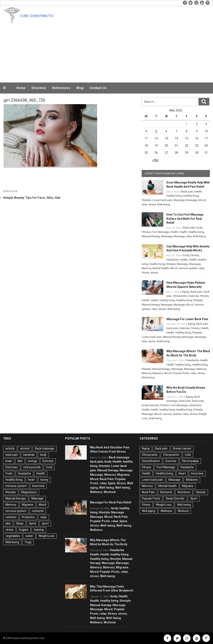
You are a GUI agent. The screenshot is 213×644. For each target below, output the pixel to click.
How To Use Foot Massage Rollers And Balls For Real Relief (185, 219)
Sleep (20, 523)
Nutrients (166, 492)
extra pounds (32, 467)
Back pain (187, 192)
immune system (16, 486)
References (61, 88)
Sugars (24, 530)
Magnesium (29, 492)
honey (44, 480)
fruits (9, 473)
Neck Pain (107, 479)
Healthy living (191, 196)
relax (144, 204)
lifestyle (146, 200)
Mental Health (161, 268)
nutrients (38, 511)
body (199, 228)
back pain (172, 328)
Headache (173, 260)
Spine (152, 341)
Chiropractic (180, 296)
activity (10, 448)
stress (152, 204)
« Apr (155, 160)
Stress (146, 273)
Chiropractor (171, 455)
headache (24, 473)
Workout (110, 492)
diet (20, 461)
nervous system (188, 268)
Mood (202, 200)
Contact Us (98, 88)
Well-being (164, 204)
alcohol (25, 448)
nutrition (11, 517)
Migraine (158, 373)
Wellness (96, 492)
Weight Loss (46, 536)
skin (8, 523)
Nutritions (184, 492)
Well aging (149, 511)
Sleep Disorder (175, 498)
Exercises (12, 467)
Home (21, 88)
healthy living (174, 196)
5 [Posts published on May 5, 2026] (156, 131)
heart (31, 480)
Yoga (28, 542)
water (29, 536)
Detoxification (151, 461)
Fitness (146, 232)
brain (9, 461)
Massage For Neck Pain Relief (111, 502)
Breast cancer (182, 448)
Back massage (45, 448)
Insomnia (38, 486)
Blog (80, 88)
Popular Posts (181, 373)
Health (198, 192)
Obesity (201, 492)
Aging (185, 292)
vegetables (13, 536)
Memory (146, 268)
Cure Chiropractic (37, 16)
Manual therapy (151, 236)
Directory (39, 88)
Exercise (194, 296)
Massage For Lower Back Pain (187, 319)
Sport (194, 498)
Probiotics (28, 517)
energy (32, 461)
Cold (188, 455)
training (39, 530)
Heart (182, 473)
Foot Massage (160, 232)
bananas (29, 455)
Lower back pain (162, 200)
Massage (179, 200)
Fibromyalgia (190, 461)
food (49, 467)
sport (45, 523)
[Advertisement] (115, 50)
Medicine (192, 480)
